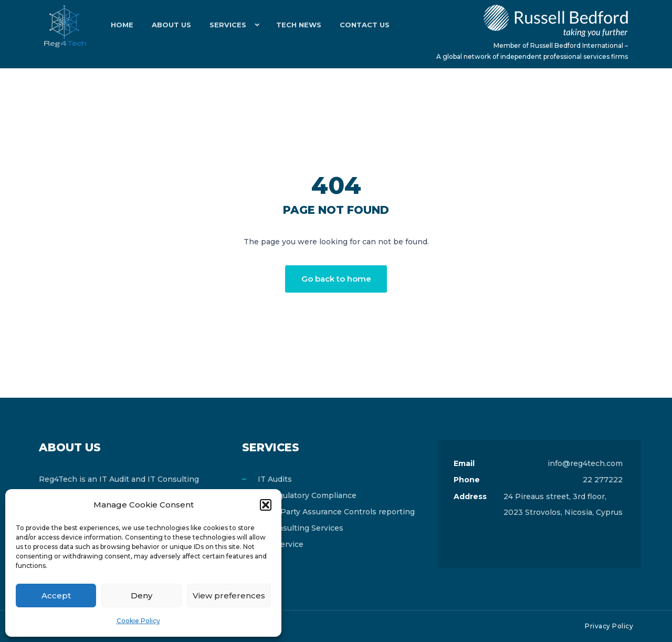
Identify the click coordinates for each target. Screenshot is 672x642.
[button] (266, 505)
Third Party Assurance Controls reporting (336, 512)
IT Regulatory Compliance (307, 495)
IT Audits (275, 479)
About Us (168, 26)
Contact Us (355, 26)
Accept (56, 596)
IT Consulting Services (301, 528)
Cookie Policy (138, 621)
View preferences (229, 596)
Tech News (291, 26)
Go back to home (336, 279)
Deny (141, 596)
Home (121, 26)
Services (222, 26)
